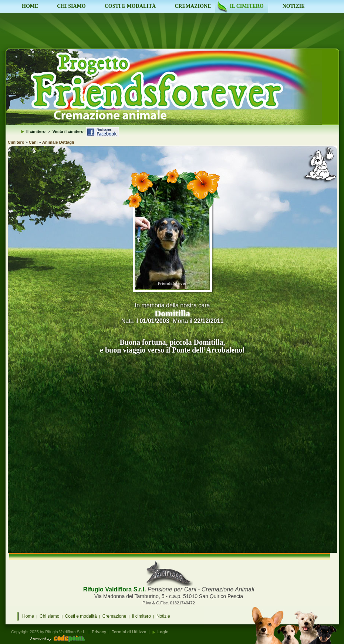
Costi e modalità (81, 616)
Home (28, 616)
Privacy (99, 632)
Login (163, 632)
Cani (33, 142)
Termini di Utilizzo (129, 632)
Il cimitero (141, 616)
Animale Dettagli (58, 142)
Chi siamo (49, 616)
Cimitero (16, 142)
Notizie (163, 616)
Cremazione (114, 616)
